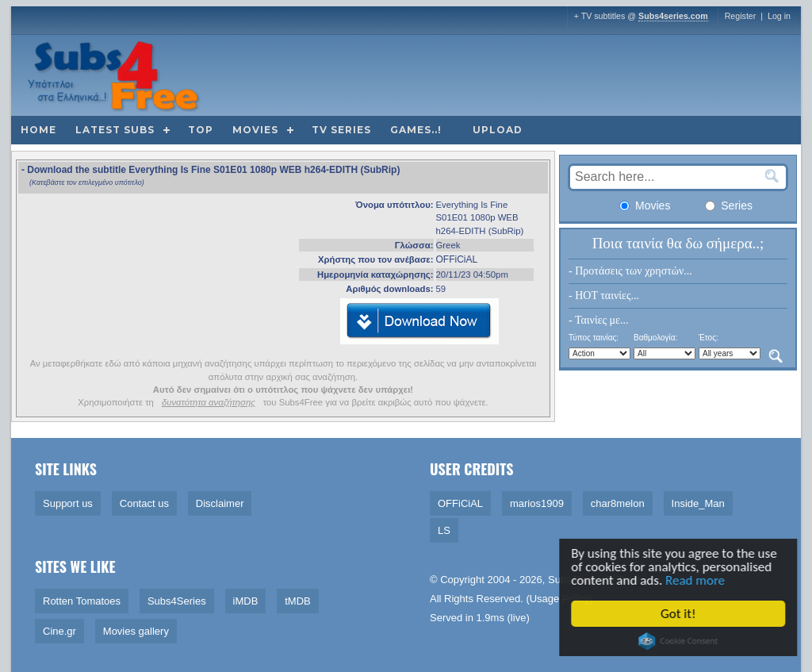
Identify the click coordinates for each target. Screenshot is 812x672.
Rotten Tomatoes (82, 601)
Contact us (144, 503)
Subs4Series (177, 601)
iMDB (246, 601)
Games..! (416, 130)
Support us (68, 503)
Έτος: (709, 338)
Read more (697, 580)
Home (38, 130)
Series (729, 205)
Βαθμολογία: (655, 338)
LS (444, 530)
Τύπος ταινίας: (594, 338)
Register (741, 16)
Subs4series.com (673, 16)
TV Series (341, 130)
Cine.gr (59, 631)
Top (201, 130)
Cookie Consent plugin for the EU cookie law (680, 641)
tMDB (298, 601)
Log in (779, 16)
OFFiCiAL (457, 259)
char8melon (618, 503)
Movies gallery (136, 631)
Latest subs (115, 130)
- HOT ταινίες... (604, 296)
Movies (255, 130)
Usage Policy (560, 599)
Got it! (680, 614)
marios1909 (537, 503)
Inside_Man (698, 503)
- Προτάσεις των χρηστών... (630, 271)
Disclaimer (220, 503)
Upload (498, 130)
